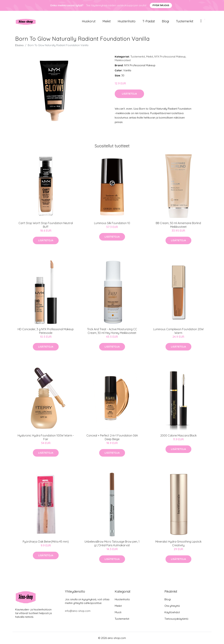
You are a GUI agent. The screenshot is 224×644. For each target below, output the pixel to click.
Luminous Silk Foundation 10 (112, 223)
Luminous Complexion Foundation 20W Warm (178, 331)
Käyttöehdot (172, 612)
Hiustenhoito (127, 21)
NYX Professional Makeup (170, 57)
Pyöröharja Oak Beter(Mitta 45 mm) (46, 542)
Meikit (107, 21)
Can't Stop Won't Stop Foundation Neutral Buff (46, 225)
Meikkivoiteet (123, 60)
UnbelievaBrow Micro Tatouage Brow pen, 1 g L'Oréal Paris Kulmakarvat (112, 543)
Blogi (165, 21)
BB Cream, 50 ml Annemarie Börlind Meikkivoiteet (178, 225)
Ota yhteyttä (172, 606)
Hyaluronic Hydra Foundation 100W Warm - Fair (46, 437)
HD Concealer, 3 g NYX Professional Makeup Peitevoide (46, 331)
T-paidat (149, 21)
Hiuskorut (89, 21)
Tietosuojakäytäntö (176, 619)
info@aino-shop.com (78, 611)
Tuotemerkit (185, 21)
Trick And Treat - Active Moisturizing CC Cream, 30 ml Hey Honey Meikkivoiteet (112, 331)
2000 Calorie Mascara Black (178, 435)
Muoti (118, 612)
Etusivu (19, 45)
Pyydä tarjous (161, 5)
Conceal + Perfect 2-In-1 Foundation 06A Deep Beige (112, 437)
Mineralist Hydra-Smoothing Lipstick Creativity (178, 543)
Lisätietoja (129, 94)
